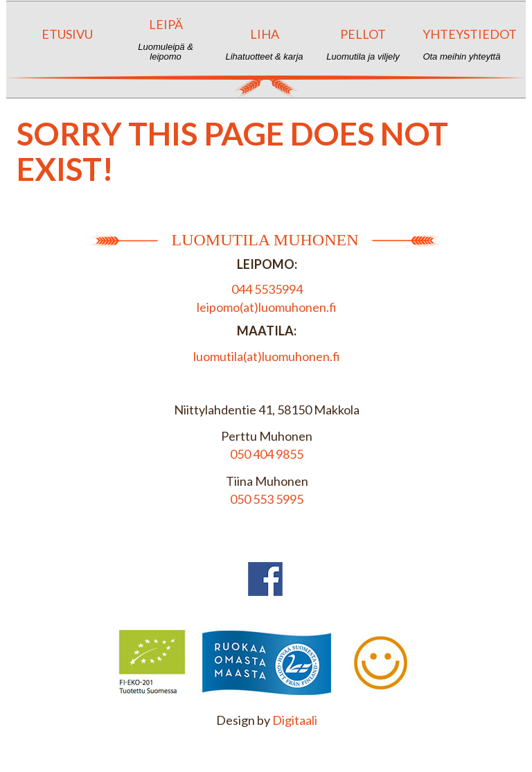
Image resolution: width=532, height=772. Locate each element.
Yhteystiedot (467, 44)
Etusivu (67, 44)
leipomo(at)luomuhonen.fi (267, 307)
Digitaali (295, 720)
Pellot (363, 44)
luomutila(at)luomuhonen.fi (267, 356)
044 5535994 (267, 289)
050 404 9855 (267, 454)
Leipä (165, 39)
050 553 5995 (267, 499)
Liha (264, 44)
